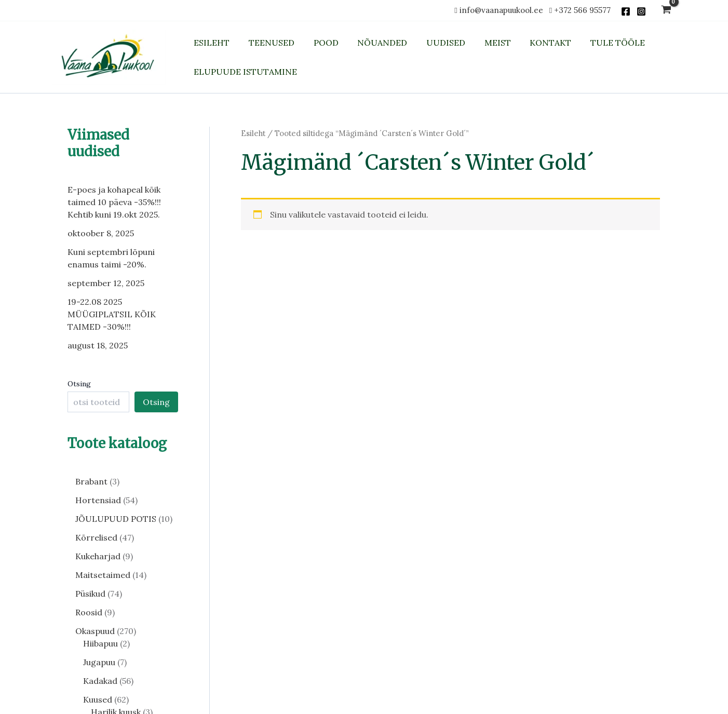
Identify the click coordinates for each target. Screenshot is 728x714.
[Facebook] (626, 11)
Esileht (253, 133)
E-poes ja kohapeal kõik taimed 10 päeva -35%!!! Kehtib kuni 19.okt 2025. (114, 202)
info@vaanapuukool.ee (503, 10)
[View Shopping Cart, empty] (666, 11)
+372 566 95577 (582, 10)
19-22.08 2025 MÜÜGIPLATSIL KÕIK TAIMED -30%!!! (112, 314)
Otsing (79, 384)
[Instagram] (641, 11)
